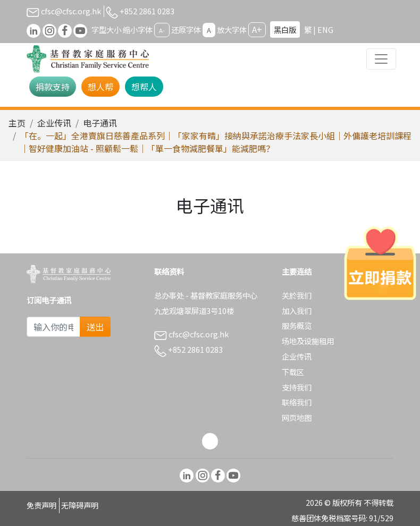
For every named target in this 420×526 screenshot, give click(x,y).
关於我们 (297, 295)
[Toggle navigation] (381, 59)
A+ (257, 29)
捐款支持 (53, 87)
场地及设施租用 (308, 341)
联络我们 (297, 402)
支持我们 (297, 387)
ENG (325, 29)
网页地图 (297, 417)
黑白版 (285, 29)
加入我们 (297, 311)
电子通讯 (100, 123)
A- (162, 30)
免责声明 (41, 505)
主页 (17, 123)
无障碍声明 (80, 505)
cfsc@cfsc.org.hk (64, 11)
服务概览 (297, 325)
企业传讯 (54, 123)
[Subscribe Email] (53, 327)
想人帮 (100, 87)
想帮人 (144, 87)
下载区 (293, 372)
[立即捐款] (380, 263)
